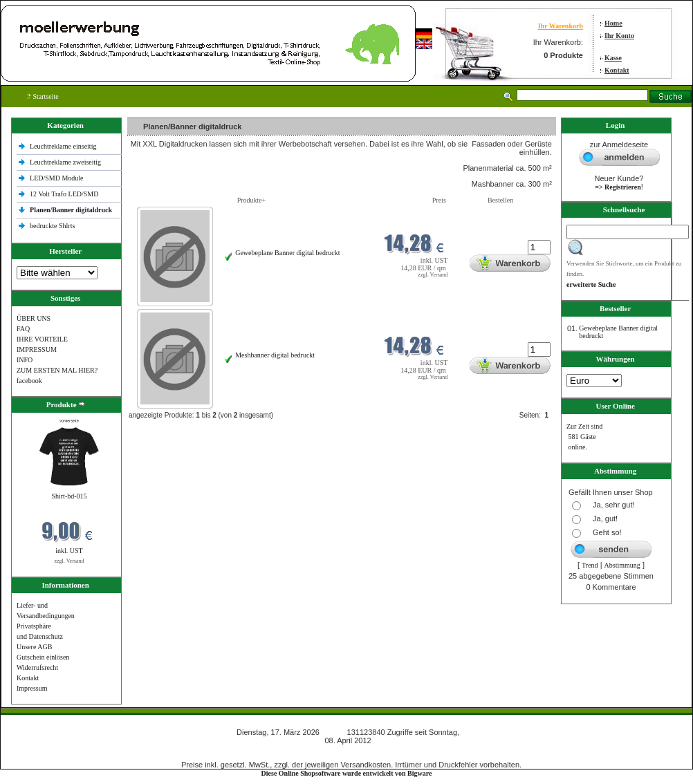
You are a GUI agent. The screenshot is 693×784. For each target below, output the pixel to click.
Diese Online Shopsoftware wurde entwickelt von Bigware (347, 773)
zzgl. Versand (70, 561)
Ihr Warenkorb (561, 26)
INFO (25, 360)
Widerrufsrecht (37, 668)
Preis (439, 200)
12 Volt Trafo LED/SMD (64, 194)
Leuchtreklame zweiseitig (66, 162)
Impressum (32, 688)
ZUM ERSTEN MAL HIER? (57, 370)
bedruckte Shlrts (52, 226)
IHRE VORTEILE (42, 339)
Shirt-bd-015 (69, 496)
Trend (590, 565)
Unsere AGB (34, 647)
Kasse (613, 58)
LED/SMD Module (57, 178)
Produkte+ (252, 200)
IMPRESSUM (37, 349)
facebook (29, 381)
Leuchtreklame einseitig (64, 146)
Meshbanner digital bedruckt (275, 355)
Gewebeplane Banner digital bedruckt (287, 253)
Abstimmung (622, 565)
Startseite (43, 96)
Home (613, 23)
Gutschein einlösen (43, 657)
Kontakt (617, 70)
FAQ (23, 329)
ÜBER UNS (34, 318)
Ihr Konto (619, 36)
